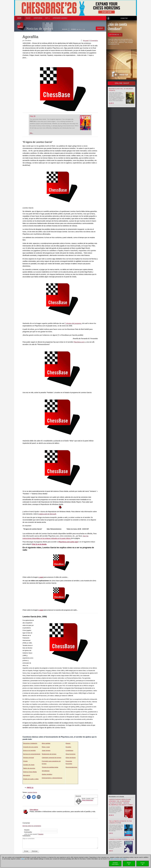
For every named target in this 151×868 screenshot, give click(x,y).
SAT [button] (48, 18)
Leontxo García (32, 792)
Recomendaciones (71, 767)
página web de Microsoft (48, 514)
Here (23, 859)
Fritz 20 (33, 116)
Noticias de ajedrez (40, 29)
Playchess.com (79, 342)
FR (84, 29)
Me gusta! (86, 41)
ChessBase (34, 810)
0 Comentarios (94, 41)
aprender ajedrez (60, 18)
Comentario (26, 836)
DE (78, 29)
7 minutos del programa (73, 323)
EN (80, 29)
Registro (41, 834)
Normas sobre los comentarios (32, 826)
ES (82, 29)
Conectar (124, 18)
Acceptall (143, 864)
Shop (19, 18)
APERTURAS (38, 18)
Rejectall (129, 864)
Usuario (27, 830)
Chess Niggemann (87, 800)
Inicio (28, 18)
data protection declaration (118, 859)
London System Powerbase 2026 (121, 839)
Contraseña (28, 832)
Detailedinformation (115, 864)
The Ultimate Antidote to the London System (120, 822)
